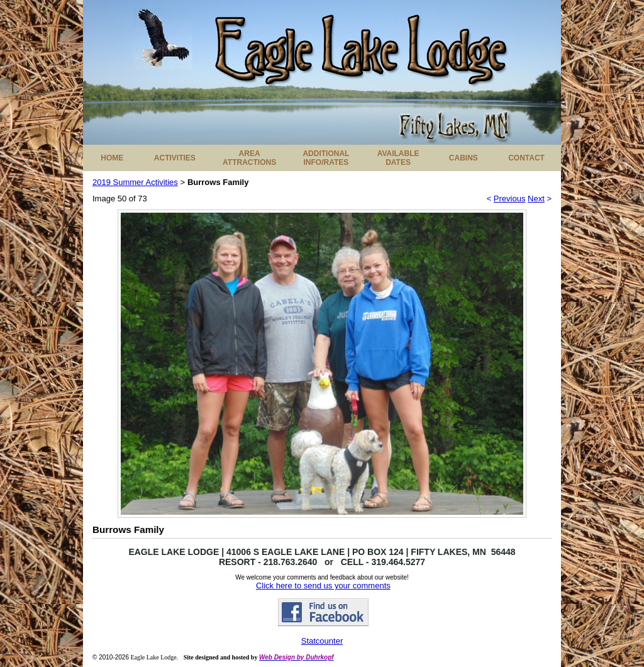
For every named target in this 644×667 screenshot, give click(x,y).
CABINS (464, 158)
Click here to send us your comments (323, 586)
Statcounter (322, 641)
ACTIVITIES (175, 158)
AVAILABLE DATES (398, 158)
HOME (112, 158)
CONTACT (526, 158)
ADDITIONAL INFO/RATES (326, 158)
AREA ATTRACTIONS (249, 158)
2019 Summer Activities (135, 182)
